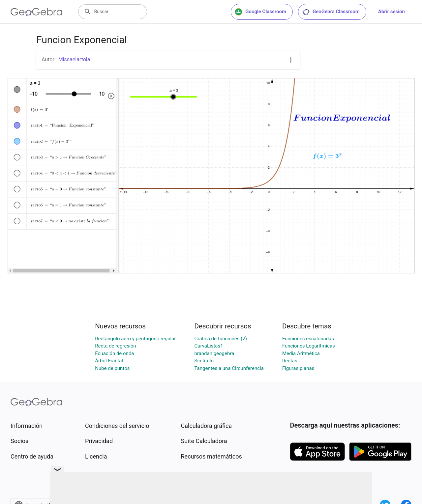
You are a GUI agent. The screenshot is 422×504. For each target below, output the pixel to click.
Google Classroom (260, 12)
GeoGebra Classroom (331, 12)
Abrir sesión (392, 12)
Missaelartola (74, 59)
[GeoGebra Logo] (36, 12)
